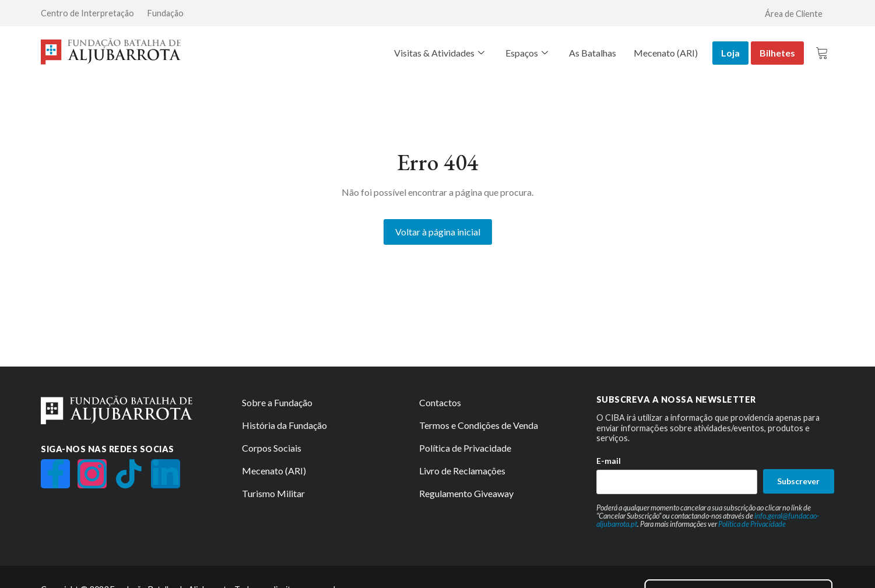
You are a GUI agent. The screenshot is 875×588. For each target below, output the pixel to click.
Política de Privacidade (752, 524)
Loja (730, 53)
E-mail (609, 461)
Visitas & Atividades (439, 53)
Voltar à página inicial (438, 232)
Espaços (527, 53)
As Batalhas (593, 53)
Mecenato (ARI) (666, 53)
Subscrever (798, 481)
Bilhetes (777, 53)
